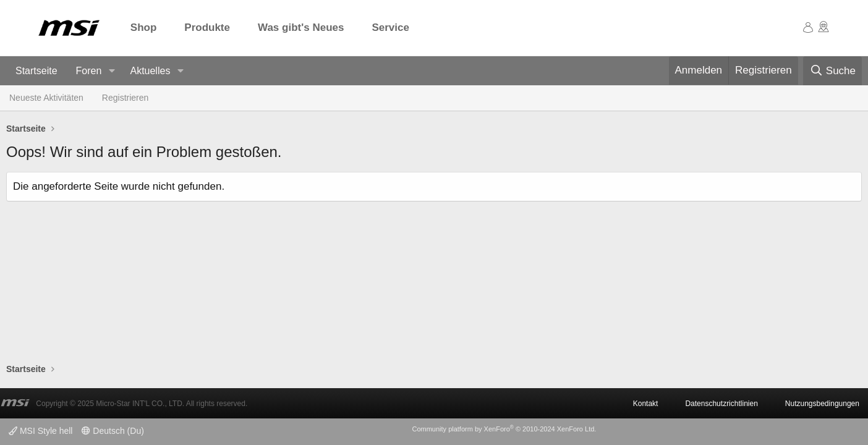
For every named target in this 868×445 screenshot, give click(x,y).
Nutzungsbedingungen (822, 404)
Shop (144, 28)
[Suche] (832, 71)
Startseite (36, 71)
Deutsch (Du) (113, 431)
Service (390, 28)
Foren (89, 71)
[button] (112, 71)
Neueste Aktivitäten (46, 98)
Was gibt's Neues (301, 28)
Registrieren (125, 98)
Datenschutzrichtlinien (721, 404)
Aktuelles (150, 71)
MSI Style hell (40, 431)
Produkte (207, 28)
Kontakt (646, 404)
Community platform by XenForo (504, 429)
